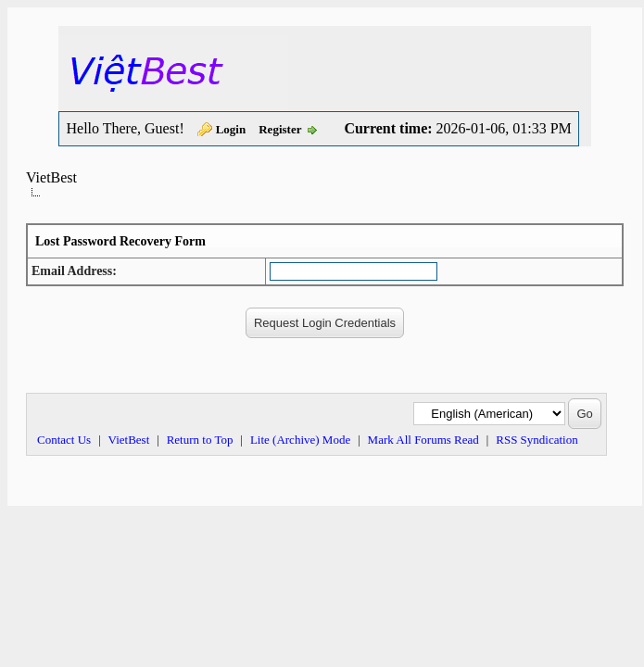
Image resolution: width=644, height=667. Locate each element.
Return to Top (200, 440)
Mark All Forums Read (423, 440)
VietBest (51, 177)
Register (280, 129)
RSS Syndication (537, 440)
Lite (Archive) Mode (300, 440)
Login (231, 129)
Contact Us (64, 440)
